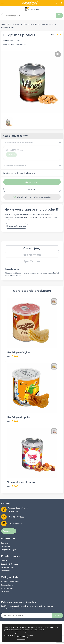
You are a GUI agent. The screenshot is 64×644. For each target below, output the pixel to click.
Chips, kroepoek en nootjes (44, 24)
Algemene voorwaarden (10, 582)
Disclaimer (5, 592)
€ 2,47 (12, 486)
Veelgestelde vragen (9, 550)
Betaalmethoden (7, 567)
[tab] (32, 248)
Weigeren (31, 635)
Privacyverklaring (7, 588)
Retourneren (6, 571)
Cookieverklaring (7, 585)
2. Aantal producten (15, 166)
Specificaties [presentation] (32, 261)
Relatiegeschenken (15, 24)
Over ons (4, 543)
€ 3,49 (12, 356)
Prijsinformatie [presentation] (32, 255)
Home (3, 24)
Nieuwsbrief (6, 546)
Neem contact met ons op (16, 226)
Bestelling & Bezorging (10, 564)
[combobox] (29, 16)
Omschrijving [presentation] (32, 248)
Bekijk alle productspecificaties (15, 44)
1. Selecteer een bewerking (18, 143)
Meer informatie (9, 635)
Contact (4, 561)
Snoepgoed (28, 24)
